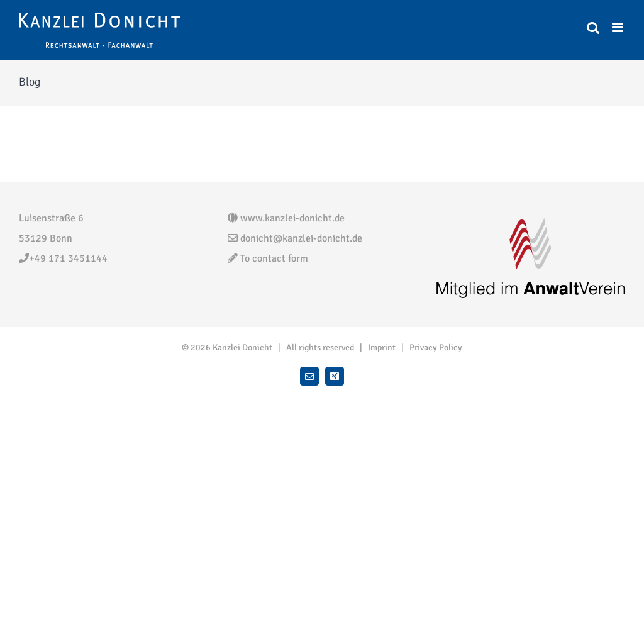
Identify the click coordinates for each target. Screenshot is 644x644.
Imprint (382, 347)
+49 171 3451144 (63, 258)
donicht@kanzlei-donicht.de (295, 238)
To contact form (268, 258)
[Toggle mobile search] (593, 27)
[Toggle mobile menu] (619, 27)
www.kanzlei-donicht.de (286, 218)
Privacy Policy (436, 347)
